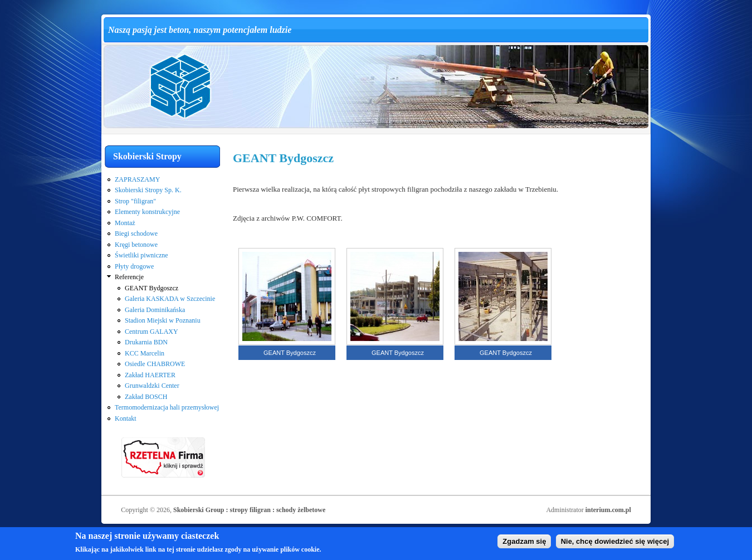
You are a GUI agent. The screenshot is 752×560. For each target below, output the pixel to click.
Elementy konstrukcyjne (147, 212)
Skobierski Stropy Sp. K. (148, 190)
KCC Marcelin (145, 353)
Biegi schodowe (136, 233)
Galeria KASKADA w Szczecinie (170, 299)
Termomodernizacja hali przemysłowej (167, 407)
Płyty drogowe (134, 266)
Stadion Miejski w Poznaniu (163, 320)
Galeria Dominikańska (155, 310)
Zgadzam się (524, 544)
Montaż (125, 223)
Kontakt (126, 418)
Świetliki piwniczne (141, 255)
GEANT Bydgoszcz (152, 288)
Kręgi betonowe (136, 245)
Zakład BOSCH (146, 397)
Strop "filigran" (135, 201)
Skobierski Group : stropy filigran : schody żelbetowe (249, 510)
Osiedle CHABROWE (155, 364)
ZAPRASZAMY (137, 179)
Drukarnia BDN (146, 342)
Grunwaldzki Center (152, 386)
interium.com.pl (608, 510)
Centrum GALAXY (152, 332)
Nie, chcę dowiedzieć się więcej (615, 544)
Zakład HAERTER (150, 375)
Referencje (129, 277)
